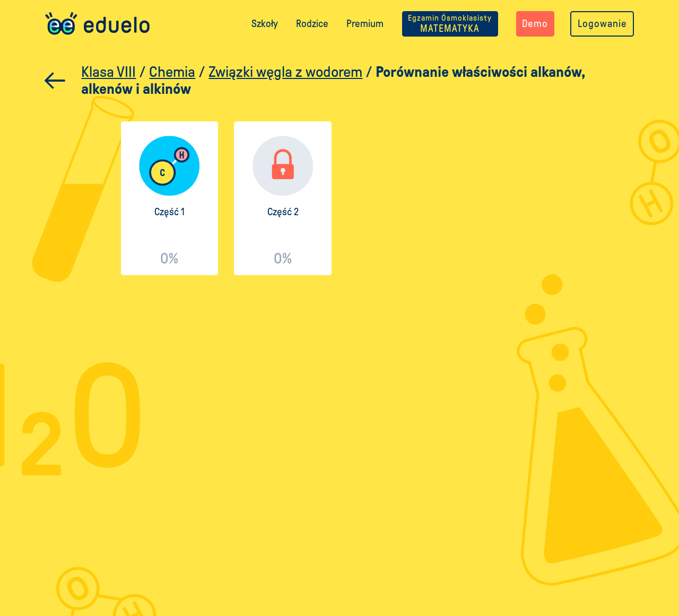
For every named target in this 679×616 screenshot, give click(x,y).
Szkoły (265, 24)
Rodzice (312, 24)
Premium (365, 24)
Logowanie (602, 24)
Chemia (172, 72)
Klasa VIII (108, 72)
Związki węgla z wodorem (285, 72)
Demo (535, 24)
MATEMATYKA (450, 24)
